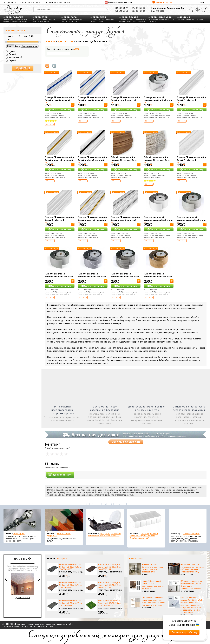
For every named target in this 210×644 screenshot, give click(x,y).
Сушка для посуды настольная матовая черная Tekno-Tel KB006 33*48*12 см (104, 535)
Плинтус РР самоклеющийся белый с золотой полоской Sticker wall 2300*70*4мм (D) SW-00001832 (59, 162)
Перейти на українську (184, 632)
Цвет (12, 51)
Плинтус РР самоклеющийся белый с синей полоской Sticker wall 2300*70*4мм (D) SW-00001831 (59, 102)
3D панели (45, 20)
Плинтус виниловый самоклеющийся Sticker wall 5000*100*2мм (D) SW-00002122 (93, 278)
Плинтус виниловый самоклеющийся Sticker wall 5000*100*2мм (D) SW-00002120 (192, 221)
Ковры (64, 20)
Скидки (162, 2)
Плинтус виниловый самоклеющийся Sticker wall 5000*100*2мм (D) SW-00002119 (159, 102)
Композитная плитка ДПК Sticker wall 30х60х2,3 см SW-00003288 (71, 603)
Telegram (41, 626)
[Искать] (107, 9)
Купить (50, 124)
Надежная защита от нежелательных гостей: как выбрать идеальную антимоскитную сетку (192, 568)
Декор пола (69, 17)
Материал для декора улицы (71, 572)
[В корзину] (73, 105)
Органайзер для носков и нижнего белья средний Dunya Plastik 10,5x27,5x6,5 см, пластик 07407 (144, 536)
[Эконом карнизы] (22, 520)
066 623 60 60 (139, 11)
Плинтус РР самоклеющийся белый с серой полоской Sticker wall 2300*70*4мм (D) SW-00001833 (125, 102)
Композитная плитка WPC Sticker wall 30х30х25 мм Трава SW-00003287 (109, 603)
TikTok (33, 626)
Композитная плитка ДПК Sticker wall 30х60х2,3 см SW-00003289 (109, 585)
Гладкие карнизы (10, 20)
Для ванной (190, 20)
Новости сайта (136, 559)
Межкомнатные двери (157, 20)
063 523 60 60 (121, 11)
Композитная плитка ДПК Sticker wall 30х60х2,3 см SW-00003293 (71, 567)
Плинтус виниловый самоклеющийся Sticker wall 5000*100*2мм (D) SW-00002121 (60, 278)
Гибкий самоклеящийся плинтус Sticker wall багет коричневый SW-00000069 (125, 160)
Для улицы (199, 20)
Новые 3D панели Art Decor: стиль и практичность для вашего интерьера (153, 585)
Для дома (184, 17)
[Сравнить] (198, 9)
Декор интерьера (160, 17)
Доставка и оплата (30, 2)
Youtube (49, 626)
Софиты (129, 22)
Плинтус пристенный (74, 20)
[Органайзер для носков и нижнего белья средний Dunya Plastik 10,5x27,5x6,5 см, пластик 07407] (146, 520)
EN (203, 2)
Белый (12, 54)
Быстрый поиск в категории (63, 49)
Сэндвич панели (43, 22)
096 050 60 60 (139, 8)
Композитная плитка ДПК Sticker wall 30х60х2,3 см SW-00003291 (109, 567)
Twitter (17, 626)
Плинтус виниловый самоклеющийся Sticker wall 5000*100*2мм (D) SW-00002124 (159, 278)
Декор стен (40, 17)
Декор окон (98, 17)
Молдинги (36, 20)
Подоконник (110, 20)
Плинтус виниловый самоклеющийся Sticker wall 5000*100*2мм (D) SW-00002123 (126, 278)
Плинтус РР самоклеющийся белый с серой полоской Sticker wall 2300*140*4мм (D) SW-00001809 (125, 221)
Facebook (9, 626)
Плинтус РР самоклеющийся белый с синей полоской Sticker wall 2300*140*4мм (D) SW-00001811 (92, 102)
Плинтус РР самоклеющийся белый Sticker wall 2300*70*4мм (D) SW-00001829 (191, 102)
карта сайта (68, 624)
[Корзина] (204, 9)
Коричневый (16, 57)
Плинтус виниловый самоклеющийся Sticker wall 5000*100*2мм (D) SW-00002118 (159, 221)
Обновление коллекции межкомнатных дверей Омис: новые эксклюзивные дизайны (191, 585)
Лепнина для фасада (127, 20)
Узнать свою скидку (61, 110)
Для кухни (181, 20)
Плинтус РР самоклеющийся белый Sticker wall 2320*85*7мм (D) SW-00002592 (191, 162)
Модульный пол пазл (69, 22)
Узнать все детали (126, 442)
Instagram (25, 626)
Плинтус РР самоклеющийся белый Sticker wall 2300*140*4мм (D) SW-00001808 (59, 221)
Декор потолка (13, 17)
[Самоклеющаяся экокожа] (188, 520)
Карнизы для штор (97, 20)
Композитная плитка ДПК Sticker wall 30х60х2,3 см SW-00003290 (71, 585)
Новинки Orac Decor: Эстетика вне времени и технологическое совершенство (153, 568)
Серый (12, 60)
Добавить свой (60, 475)
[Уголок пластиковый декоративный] (64, 520)
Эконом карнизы (19, 534)
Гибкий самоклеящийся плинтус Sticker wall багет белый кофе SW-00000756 (158, 160)
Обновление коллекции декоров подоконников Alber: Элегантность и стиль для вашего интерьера (154, 601)
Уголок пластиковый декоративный (59, 535)
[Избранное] (191, 9)
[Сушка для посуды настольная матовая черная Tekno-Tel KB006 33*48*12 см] (105, 520)
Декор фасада (129, 17)
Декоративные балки (20, 22)
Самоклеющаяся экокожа (191, 534)
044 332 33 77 (121, 8)
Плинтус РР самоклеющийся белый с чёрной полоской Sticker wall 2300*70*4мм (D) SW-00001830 (92, 162)
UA (201, 2)
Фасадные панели (140, 22)
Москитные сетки (97, 22)
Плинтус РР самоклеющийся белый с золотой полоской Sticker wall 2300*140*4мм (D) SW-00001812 (92, 221)
